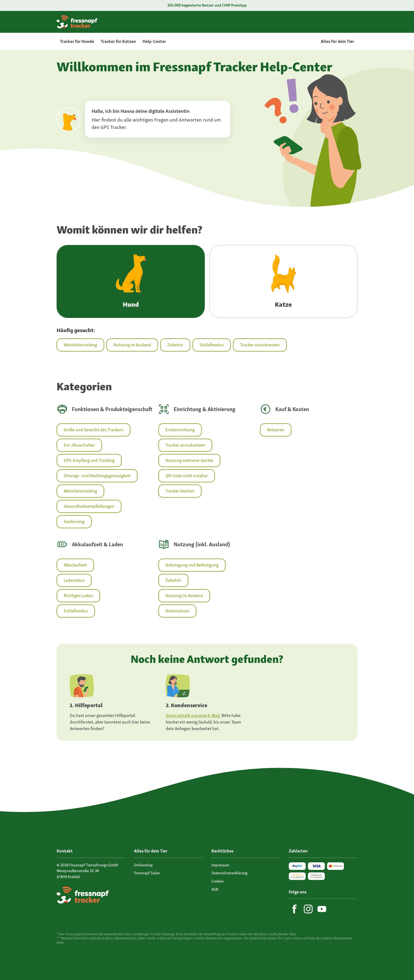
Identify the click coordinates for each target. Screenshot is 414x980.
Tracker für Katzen (118, 41)
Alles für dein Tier (337, 41)
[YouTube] (322, 909)
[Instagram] (308, 909)
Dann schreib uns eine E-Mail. (193, 715)
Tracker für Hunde (77, 41)
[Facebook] (295, 909)
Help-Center (154, 41)
